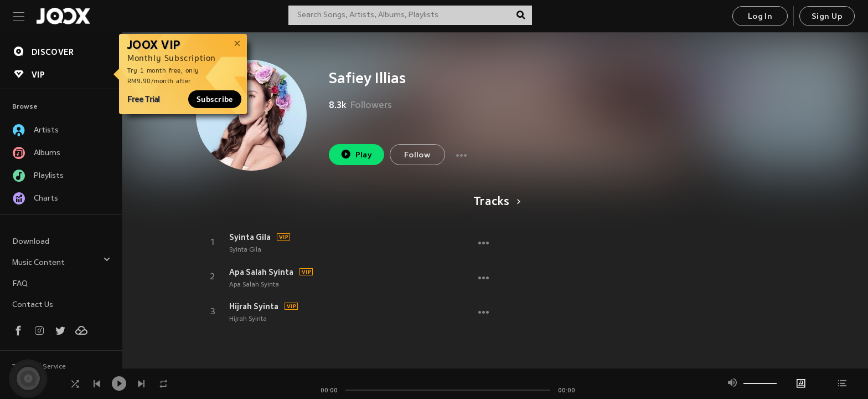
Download (31, 242)
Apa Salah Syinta (261, 272)
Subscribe (215, 99)
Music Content (61, 261)
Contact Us (33, 305)
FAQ (20, 284)
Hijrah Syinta (254, 306)
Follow (417, 155)
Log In (760, 17)
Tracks (495, 202)
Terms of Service (39, 367)
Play (356, 154)
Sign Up (827, 17)
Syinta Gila (250, 237)
